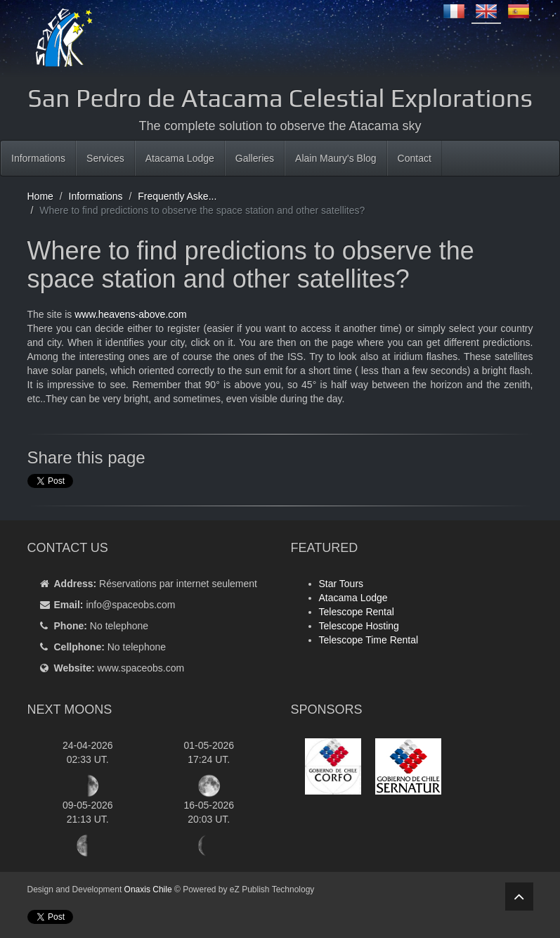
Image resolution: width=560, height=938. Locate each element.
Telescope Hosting (359, 626)
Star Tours (341, 584)
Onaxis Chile (148, 889)
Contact (415, 158)
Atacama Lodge (180, 158)
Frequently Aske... (177, 196)
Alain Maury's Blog (336, 158)
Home (40, 196)
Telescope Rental (357, 612)
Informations (38, 158)
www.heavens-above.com (131, 314)
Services (105, 158)
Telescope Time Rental (369, 640)
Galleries (255, 158)
